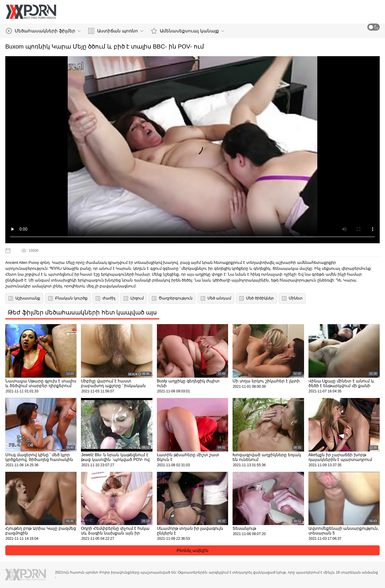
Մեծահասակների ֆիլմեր (43, 31)
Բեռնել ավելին (192, 550)
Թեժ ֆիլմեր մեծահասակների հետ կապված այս (82, 312)
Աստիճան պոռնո (116, 31)
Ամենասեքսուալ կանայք (187, 31)
